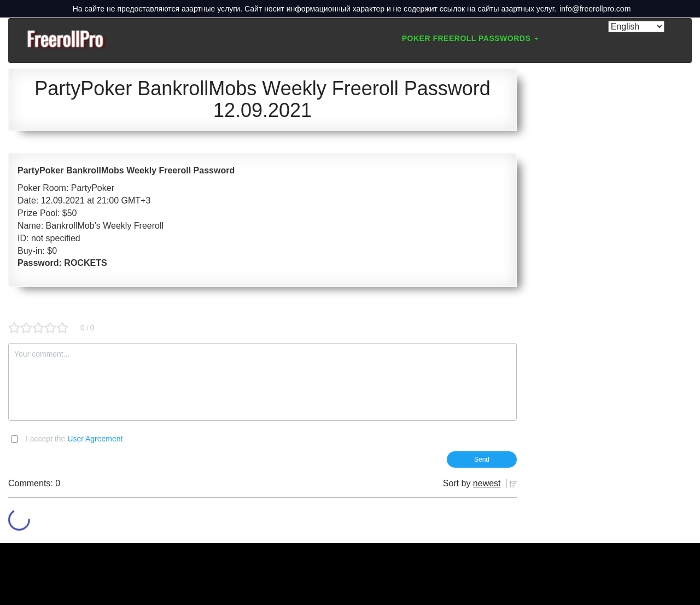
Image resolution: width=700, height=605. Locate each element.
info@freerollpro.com (595, 9)
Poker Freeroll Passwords (470, 38)
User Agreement (95, 439)
